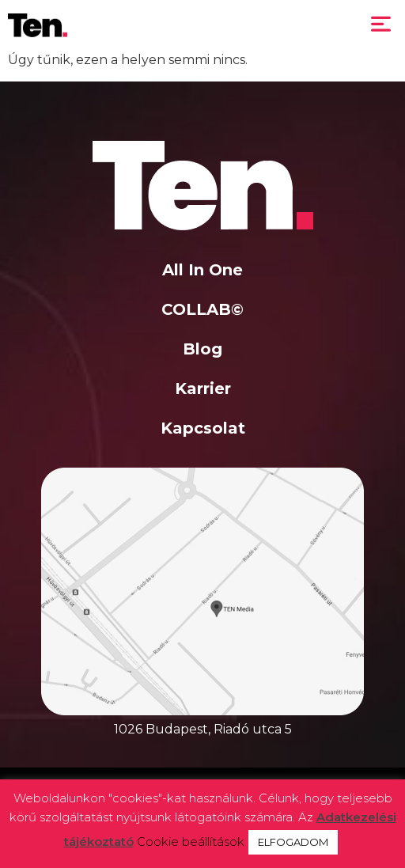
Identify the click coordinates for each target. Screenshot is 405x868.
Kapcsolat (203, 428)
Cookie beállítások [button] (191, 841)
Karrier (203, 389)
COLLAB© (202, 309)
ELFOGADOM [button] (293, 842)
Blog (202, 349)
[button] (381, 25)
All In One (202, 270)
